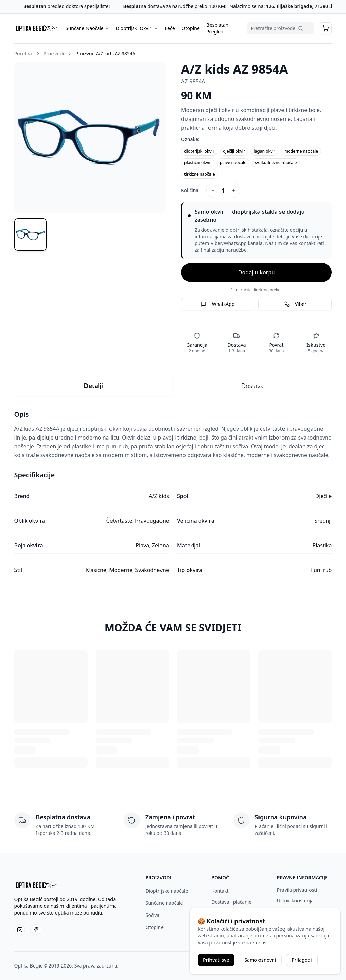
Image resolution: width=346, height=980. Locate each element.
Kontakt (220, 891)
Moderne (121, 570)
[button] (326, 28)
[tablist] (173, 386)
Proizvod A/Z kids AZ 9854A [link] (105, 54)
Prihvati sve (216, 960)
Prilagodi (302, 960)
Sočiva (153, 915)
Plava (142, 545)
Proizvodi (54, 54)
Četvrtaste (119, 521)
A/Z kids (159, 496)
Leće (170, 28)
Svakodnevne (152, 570)
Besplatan (35, 6)
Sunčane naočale (164, 903)
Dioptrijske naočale (167, 891)
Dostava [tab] (252, 386)
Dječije (324, 496)
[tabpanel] (173, 494)
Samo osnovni (260, 960)
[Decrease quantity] (213, 190)
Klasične (96, 570)
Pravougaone (152, 521)
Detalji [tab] (93, 386)
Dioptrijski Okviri (137, 28)
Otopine (191, 28)
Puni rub (321, 570)
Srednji (323, 521)
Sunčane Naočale (87, 28)
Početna (23, 54)
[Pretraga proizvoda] (280, 28)
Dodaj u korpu (257, 272)
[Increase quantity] (234, 190)
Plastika (322, 545)
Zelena (160, 545)
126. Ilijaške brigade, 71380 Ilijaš (302, 6)
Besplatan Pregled (217, 28)
